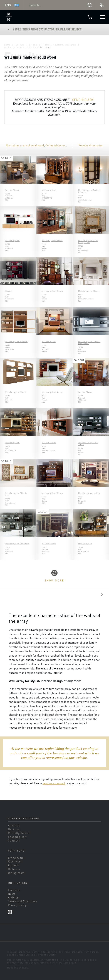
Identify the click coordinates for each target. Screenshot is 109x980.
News (12, 894)
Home (7, 45)
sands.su (23, 968)
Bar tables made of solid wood (25, 145)
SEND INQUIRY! (83, 100)
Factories (14, 890)
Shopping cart (18, 837)
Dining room (16, 873)
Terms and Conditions (23, 901)
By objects (35, 45)
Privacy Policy (17, 905)
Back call (14, 829)
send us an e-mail (54, 783)
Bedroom (14, 869)
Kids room (15, 861)
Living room (16, 858)
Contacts (14, 840)
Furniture (20, 45)
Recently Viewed (19, 833)
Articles (13, 897)
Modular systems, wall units (60, 45)
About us (14, 825)
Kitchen (13, 865)
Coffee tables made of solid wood (66, 145)
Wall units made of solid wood (21, 47)
